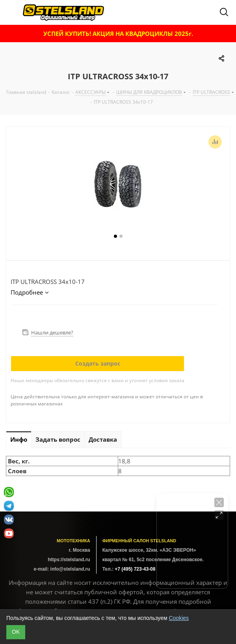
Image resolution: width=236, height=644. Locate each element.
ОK (16, 632)
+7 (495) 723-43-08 (135, 569)
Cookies (179, 618)
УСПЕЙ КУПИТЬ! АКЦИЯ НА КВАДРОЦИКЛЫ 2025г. (118, 34)
